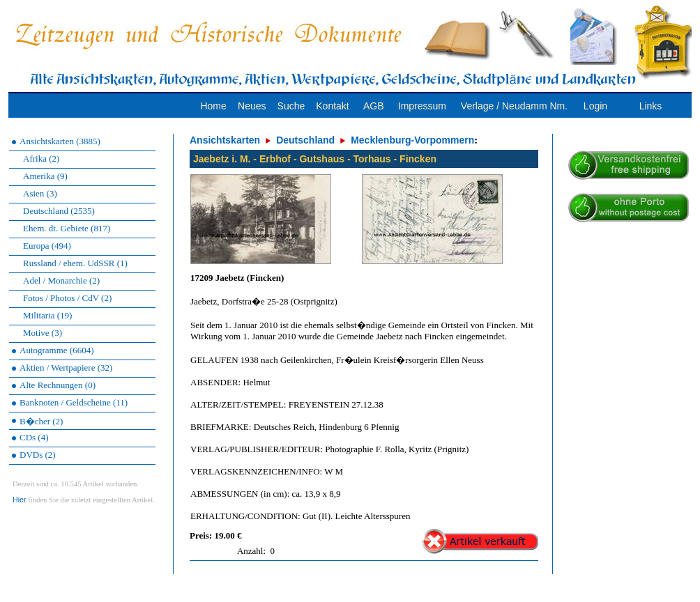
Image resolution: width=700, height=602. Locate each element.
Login (595, 106)
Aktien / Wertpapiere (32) (66, 368)
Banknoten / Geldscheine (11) (74, 402)
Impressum (422, 106)
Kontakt (332, 106)
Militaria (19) (47, 315)
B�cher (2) (41, 421)
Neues (252, 106)
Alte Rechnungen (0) (58, 385)
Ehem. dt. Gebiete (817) (67, 228)
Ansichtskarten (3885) (60, 141)
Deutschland (305, 140)
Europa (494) (47, 246)
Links (651, 106)
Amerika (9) (45, 176)
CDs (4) (34, 437)
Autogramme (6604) (57, 350)
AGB (374, 106)
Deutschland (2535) (59, 211)
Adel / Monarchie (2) (61, 280)
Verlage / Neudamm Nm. (514, 106)
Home (213, 106)
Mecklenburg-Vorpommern (412, 140)
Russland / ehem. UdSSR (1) (75, 263)
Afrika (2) (41, 159)
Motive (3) (43, 333)
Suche (291, 106)
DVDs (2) (38, 455)
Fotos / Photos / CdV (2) (67, 298)
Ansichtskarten (225, 140)
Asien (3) (40, 193)
